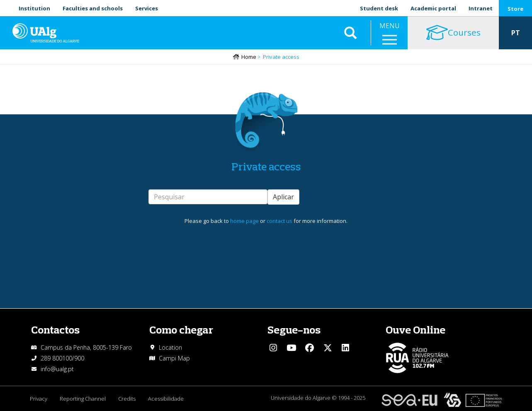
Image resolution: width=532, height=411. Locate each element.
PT (516, 33)
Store (515, 9)
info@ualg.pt (57, 369)
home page (244, 221)
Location (170, 347)
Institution (34, 8)
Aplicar (283, 197)
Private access (266, 166)
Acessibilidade (166, 399)
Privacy (39, 399)
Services (147, 8)
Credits (127, 399)
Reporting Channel (83, 399)
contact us (279, 221)
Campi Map (174, 358)
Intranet (481, 8)
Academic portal (433, 8)
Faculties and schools (93, 8)
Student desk (379, 8)
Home (249, 57)
